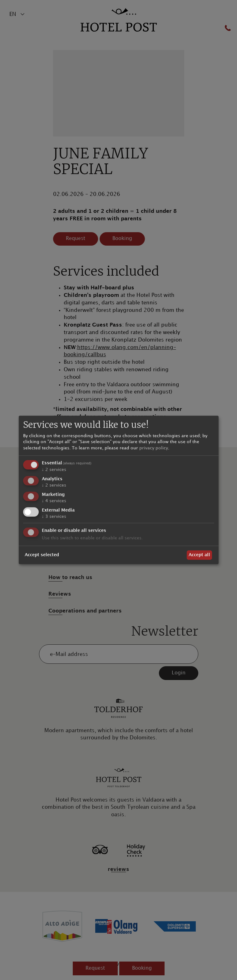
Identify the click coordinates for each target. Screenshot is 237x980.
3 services (54, 516)
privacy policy (154, 448)
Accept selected (42, 555)
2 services (54, 470)
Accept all (199, 555)
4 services (54, 501)
